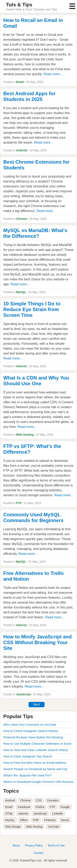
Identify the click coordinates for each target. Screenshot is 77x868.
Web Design (13, 827)
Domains (53, 800)
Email (20, 82)
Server (65, 820)
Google (65, 807)
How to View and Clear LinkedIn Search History (36, 750)
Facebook (24, 807)
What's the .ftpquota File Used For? (27, 775)
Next (36, 704)
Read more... (53, 74)
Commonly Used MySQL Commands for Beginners (33, 517)
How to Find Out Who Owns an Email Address (35, 763)
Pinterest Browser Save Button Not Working (33, 737)
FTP (19, 503)
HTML (9, 814)
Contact (38, 853)
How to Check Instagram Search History (31, 731)
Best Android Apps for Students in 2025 (29, 96)
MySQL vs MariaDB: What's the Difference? (35, 233)
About (16, 845)
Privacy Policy (34, 845)
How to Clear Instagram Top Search (28, 756)
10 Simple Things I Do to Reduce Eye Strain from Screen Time (32, 309)
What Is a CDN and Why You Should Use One (36, 381)
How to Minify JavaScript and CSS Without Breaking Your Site (37, 642)
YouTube (53, 827)
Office (24, 820)
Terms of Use (56, 845)
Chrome (21, 219)
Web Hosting (25, 435)
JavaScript (23, 694)
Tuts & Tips (19, 5)
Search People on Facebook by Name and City (35, 769)
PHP (36, 820)
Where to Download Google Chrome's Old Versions (38, 782)
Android (22, 150)
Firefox (40, 807)
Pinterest (50, 820)
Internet (21, 366)
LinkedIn (58, 814)
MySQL (21, 292)
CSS (39, 800)
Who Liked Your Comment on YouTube (30, 725)
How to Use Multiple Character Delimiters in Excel (37, 744)
